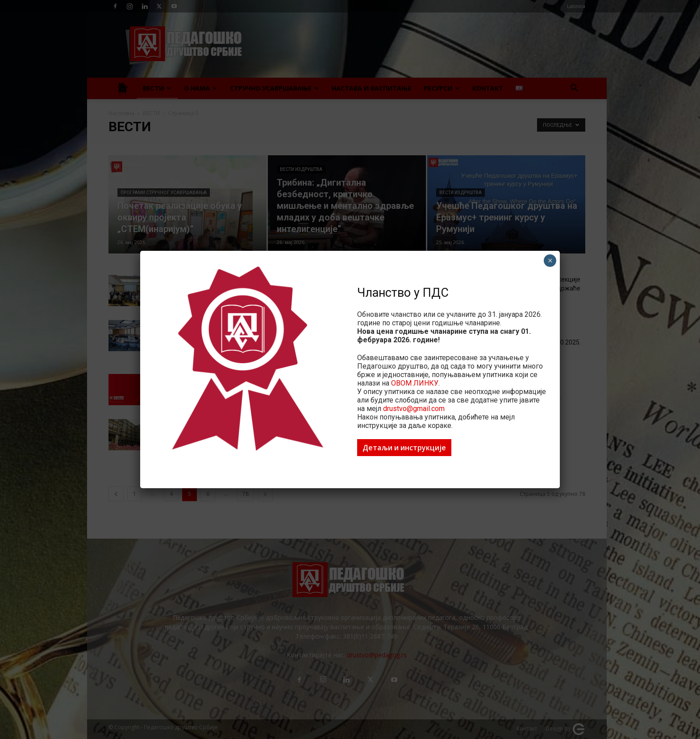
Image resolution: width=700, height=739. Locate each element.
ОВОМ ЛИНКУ (415, 383)
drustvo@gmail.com (414, 409)
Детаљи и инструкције (404, 448)
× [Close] (550, 261)
